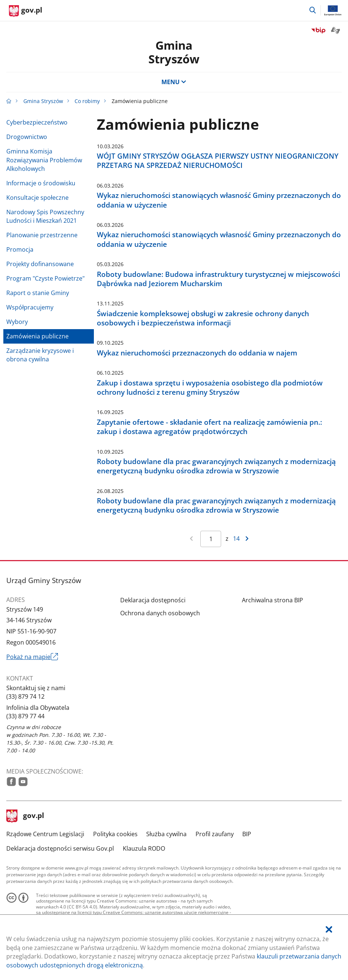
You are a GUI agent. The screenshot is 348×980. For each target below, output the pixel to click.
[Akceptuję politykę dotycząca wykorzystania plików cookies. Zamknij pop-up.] (329, 930)
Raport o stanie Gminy (38, 293)
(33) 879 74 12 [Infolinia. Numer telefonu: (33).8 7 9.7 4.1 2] (25, 696)
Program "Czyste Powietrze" (45, 278)
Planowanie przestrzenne (42, 235)
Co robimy (87, 101)
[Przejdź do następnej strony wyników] (247, 539)
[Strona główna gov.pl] (26, 11)
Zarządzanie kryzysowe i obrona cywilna (40, 355)
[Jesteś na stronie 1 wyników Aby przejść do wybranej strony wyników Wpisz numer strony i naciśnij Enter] (211, 539)
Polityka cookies (115, 834)
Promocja (20, 249)
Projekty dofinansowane (40, 264)
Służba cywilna (166, 834)
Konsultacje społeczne (37, 198)
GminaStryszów (174, 52)
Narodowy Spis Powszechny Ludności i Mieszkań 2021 (45, 216)
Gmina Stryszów (43, 101)
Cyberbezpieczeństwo (37, 122)
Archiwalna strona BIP (273, 600)
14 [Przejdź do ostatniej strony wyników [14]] (236, 539)
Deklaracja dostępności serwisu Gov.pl (60, 848)
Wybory (17, 322)
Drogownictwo (27, 137)
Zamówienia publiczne (37, 336)
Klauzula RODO (144, 848)
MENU (174, 82)
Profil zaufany (215, 834)
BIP (247, 834)
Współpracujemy (30, 307)
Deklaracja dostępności (153, 600)
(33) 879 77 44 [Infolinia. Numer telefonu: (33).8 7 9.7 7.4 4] (25, 716)
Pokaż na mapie (32, 657)
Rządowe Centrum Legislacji (45, 834)
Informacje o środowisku (41, 183)
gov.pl (25, 816)
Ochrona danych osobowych (160, 613)
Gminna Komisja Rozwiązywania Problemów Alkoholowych (44, 160)
